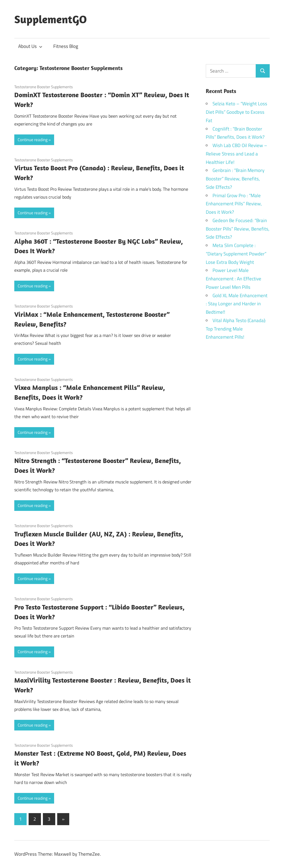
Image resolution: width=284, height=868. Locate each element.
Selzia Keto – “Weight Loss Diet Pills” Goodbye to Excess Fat (236, 112)
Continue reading (33, 140)
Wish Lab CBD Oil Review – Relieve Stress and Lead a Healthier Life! (236, 154)
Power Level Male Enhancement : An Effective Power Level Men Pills (234, 279)
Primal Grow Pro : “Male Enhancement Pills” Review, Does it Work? (234, 204)
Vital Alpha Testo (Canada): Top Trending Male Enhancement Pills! (236, 329)
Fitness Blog (66, 46)
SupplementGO (51, 19)
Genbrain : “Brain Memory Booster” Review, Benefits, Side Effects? (235, 179)
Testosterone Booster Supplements (44, 87)
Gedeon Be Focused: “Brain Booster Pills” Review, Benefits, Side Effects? (238, 229)
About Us (30, 46)
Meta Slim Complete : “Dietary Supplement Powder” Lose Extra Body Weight (236, 254)
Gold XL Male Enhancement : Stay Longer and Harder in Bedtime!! (237, 304)
